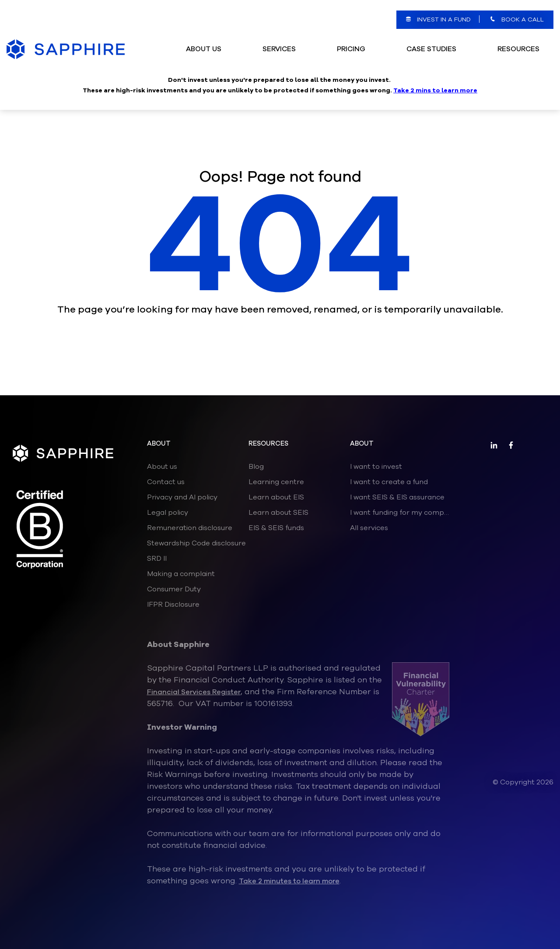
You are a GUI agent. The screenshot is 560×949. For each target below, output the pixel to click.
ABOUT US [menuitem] (204, 39)
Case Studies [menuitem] (431, 39)
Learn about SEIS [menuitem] (278, 513)
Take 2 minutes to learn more (289, 881)
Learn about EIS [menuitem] (276, 497)
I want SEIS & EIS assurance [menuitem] (397, 497)
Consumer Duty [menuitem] (174, 589)
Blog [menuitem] (256, 467)
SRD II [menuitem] (157, 559)
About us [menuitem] (162, 467)
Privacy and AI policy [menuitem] (182, 497)
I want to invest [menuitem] (376, 467)
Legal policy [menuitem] (168, 513)
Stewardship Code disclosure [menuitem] (196, 543)
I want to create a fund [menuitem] (389, 482)
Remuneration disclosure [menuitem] (190, 528)
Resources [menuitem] (518, 39)
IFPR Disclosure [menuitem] (173, 605)
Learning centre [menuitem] (276, 482)
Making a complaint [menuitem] (181, 574)
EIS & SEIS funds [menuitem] (276, 528)
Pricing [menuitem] (351, 39)
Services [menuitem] (279, 39)
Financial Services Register (194, 692)
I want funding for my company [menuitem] (401, 513)
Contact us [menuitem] (166, 482)
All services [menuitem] (369, 528)
